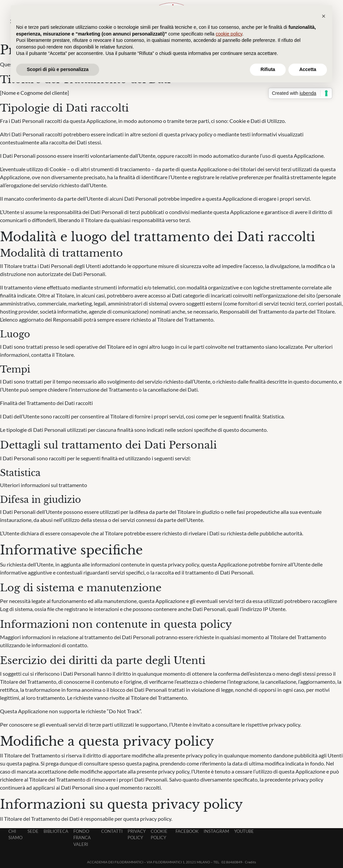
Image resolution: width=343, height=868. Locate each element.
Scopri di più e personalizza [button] (58, 69)
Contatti (112, 831)
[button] (324, 16)
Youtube (244, 831)
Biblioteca (56, 831)
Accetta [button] (308, 69)
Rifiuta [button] (268, 69)
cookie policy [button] (229, 34)
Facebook (187, 831)
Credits (250, 862)
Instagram (216, 831)
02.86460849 (232, 862)
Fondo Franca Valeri (82, 838)
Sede (33, 831)
